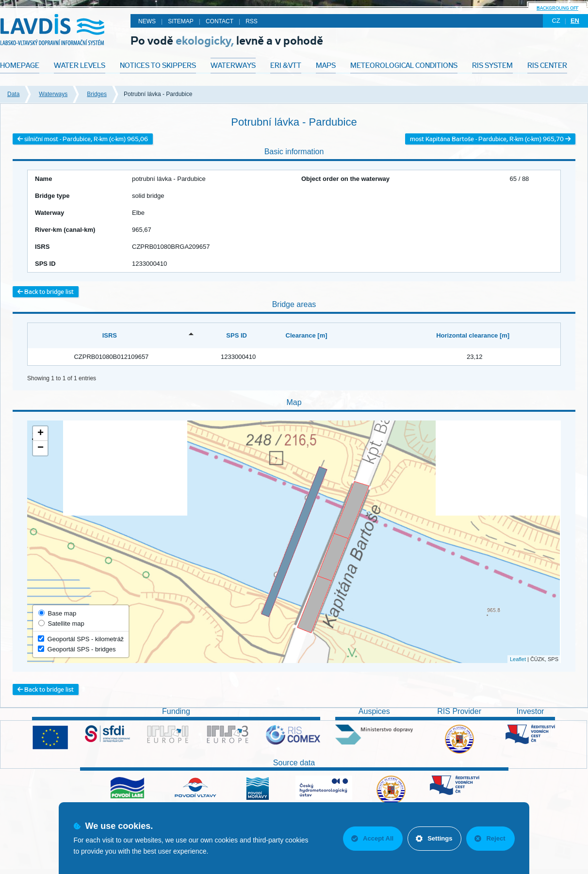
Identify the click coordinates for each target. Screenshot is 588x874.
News (147, 21)
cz (556, 21)
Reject (490, 838)
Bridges (97, 94)
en (575, 21)
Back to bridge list (46, 292)
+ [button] (41, 434)
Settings (434, 838)
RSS (252, 21)
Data (13, 94)
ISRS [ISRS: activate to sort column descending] (110, 335)
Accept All (372, 838)
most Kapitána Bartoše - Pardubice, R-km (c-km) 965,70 (490, 139)
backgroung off (557, 8)
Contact (220, 21)
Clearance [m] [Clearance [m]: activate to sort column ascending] (307, 335)
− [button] (41, 448)
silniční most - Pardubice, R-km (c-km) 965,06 (83, 139)
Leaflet (518, 659)
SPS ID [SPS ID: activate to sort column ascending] (237, 335)
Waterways (53, 94)
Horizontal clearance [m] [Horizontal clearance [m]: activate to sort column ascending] (473, 335)
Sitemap (181, 21)
